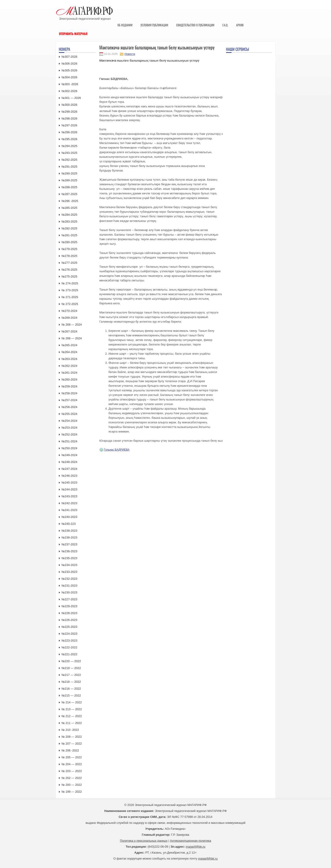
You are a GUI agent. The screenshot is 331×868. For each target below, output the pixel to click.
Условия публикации (154, 25)
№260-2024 (70, 380)
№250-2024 (70, 448)
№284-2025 (70, 215)
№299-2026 (70, 112)
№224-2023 (70, 634)
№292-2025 (70, 160)
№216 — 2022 (71, 689)
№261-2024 (70, 373)
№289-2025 (70, 180)
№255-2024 (70, 414)
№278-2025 (70, 256)
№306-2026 (70, 64)
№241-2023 (70, 510)
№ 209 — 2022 (72, 737)
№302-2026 (70, 91)
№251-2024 (70, 441)
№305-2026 (70, 70)
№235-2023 (70, 558)
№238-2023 (70, 537)
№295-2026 (70, 139)
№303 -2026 (70, 84)
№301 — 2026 (71, 98)
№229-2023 (70, 606)
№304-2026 (70, 77)
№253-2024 (70, 428)
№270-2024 (70, 311)
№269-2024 (70, 318)
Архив (240, 25)
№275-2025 (70, 276)
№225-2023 (70, 627)
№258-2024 (70, 393)
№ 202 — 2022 (72, 778)
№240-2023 (70, 517)
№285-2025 (70, 208)
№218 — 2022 (71, 682)
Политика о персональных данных (144, 841)
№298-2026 (70, 118)
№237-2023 (70, 544)
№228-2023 (70, 613)
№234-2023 (70, 565)
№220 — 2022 (71, 661)
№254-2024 (70, 421)
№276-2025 (70, 270)
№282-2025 (70, 228)
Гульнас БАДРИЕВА (117, 450)
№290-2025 (70, 173)
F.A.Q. (225, 25)
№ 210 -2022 (70, 730)
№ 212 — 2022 (72, 716)
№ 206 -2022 (70, 750)
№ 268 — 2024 (72, 325)
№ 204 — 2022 (72, 764)
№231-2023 (70, 586)
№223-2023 (70, 641)
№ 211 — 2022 (72, 723)
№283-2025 (70, 222)
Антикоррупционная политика (190, 841)
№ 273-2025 (70, 290)
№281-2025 (70, 235)
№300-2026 (70, 105)
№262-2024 (70, 366)
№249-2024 (70, 455)
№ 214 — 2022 (72, 702)
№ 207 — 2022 (72, 744)
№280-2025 (70, 242)
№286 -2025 (70, 201)
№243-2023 (70, 496)
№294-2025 (70, 146)
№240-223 (69, 524)
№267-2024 (70, 331)
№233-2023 (70, 572)
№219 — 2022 (71, 668)
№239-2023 (70, 531)
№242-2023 (70, 503)
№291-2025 (70, 167)
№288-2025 (70, 187)
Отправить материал (73, 34)
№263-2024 (70, 359)
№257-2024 (70, 400)
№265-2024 (70, 345)
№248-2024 (70, 462)
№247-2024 (70, 469)
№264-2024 (70, 352)
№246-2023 (70, 476)
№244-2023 (70, 489)
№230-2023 (70, 592)
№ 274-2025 (70, 283)
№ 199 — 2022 (72, 792)
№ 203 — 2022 (72, 771)
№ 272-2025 (70, 304)
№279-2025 (70, 249)
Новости (130, 54)
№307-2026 (70, 57)
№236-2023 (70, 551)
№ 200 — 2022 (72, 785)
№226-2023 (70, 620)
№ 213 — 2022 (72, 709)
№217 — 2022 (71, 675)
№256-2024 (70, 407)
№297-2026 (70, 125)
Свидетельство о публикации (195, 25)
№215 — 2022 (71, 695)
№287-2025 (70, 194)
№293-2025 (70, 153)
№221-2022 (70, 654)
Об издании (125, 25)
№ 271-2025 (70, 297)
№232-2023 (70, 579)
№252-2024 (70, 434)
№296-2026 (70, 132)
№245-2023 (70, 483)
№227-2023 (70, 599)
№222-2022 (70, 647)
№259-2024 (70, 386)
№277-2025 (70, 263)
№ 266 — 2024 (72, 338)
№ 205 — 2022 (72, 757)
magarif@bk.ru (196, 847)
